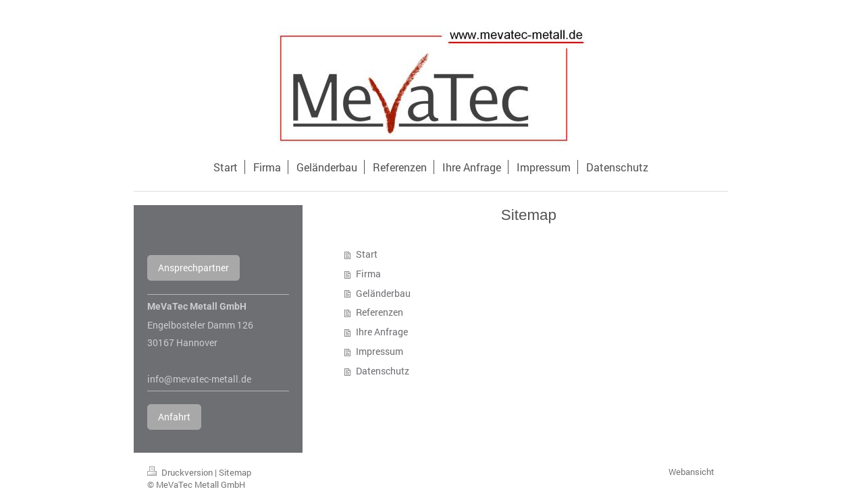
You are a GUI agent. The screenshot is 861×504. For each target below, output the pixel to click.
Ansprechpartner (193, 268)
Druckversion (181, 472)
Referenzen (380, 312)
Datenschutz (383, 371)
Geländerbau (383, 293)
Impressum (380, 351)
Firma (368, 274)
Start (367, 254)
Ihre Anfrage (382, 332)
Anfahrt (174, 417)
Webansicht (692, 472)
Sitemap (235, 472)
